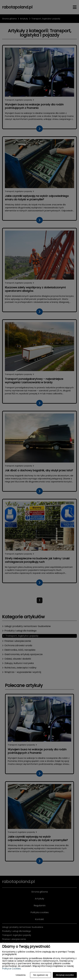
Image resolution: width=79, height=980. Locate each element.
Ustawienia (21, 975)
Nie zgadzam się (41, 975)
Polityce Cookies (11, 969)
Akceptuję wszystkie (65, 975)
